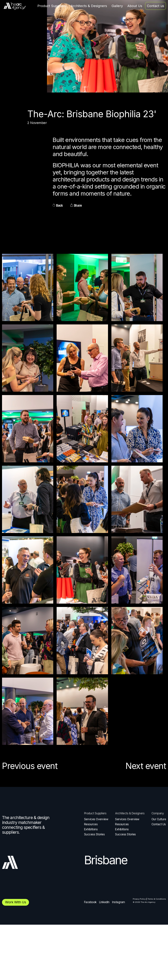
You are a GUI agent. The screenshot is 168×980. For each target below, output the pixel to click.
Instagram (119, 902)
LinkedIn (104, 902)
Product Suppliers (52, 6)
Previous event (30, 766)
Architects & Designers (89, 6)
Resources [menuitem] (91, 824)
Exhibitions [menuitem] (91, 829)
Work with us (16, 902)
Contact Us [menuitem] (159, 824)
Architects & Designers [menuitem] (130, 813)
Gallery (117, 6)
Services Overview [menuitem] (96, 819)
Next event (146, 766)
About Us (135, 6)
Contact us (156, 6)
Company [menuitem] (158, 813)
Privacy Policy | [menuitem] (140, 899)
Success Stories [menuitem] (94, 834)
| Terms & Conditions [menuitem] (156, 899)
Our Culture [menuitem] (159, 819)
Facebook (90, 902)
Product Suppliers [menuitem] (95, 813)
